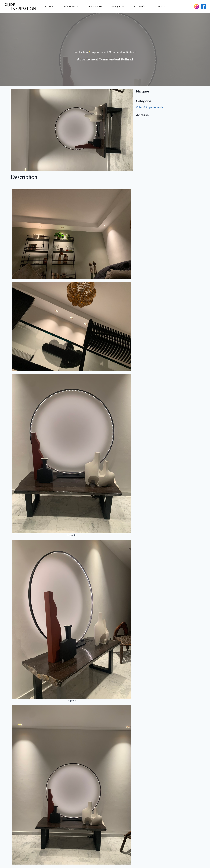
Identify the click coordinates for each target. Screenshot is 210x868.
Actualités (139, 6)
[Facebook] (203, 7)
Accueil (49, 6)
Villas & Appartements (150, 107)
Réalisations (95, 6)
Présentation (71, 6)
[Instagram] (197, 7)
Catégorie (144, 101)
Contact (160, 6)
